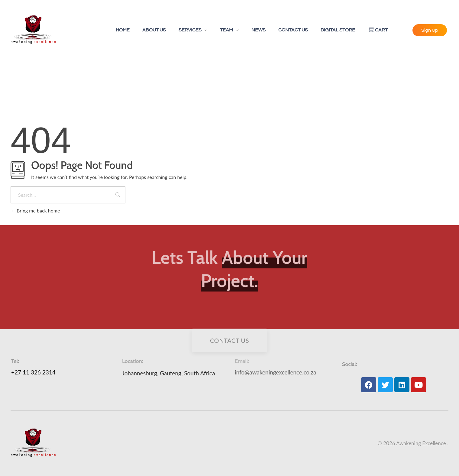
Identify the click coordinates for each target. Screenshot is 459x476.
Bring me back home (35, 210)
